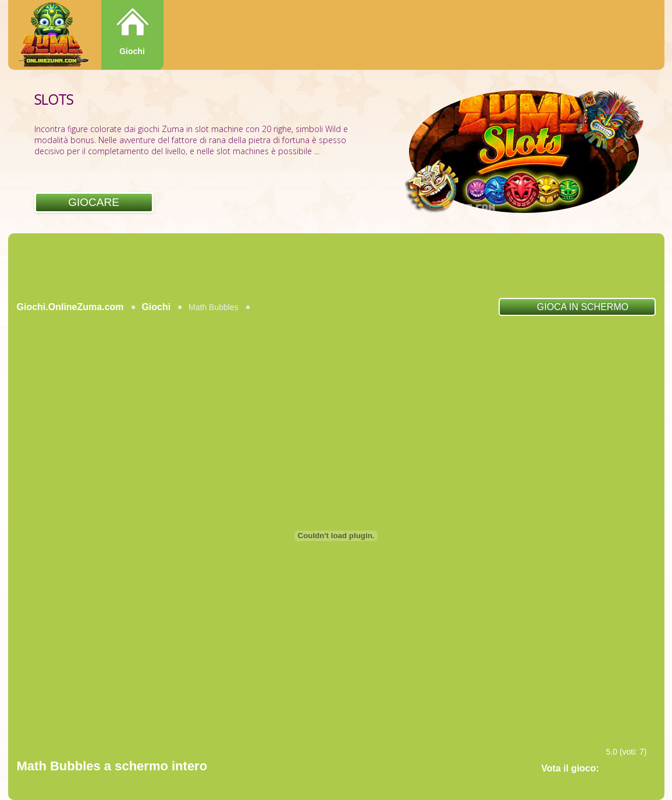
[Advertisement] (336, 265)
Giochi (132, 51)
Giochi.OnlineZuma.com (70, 307)
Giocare (94, 202)
